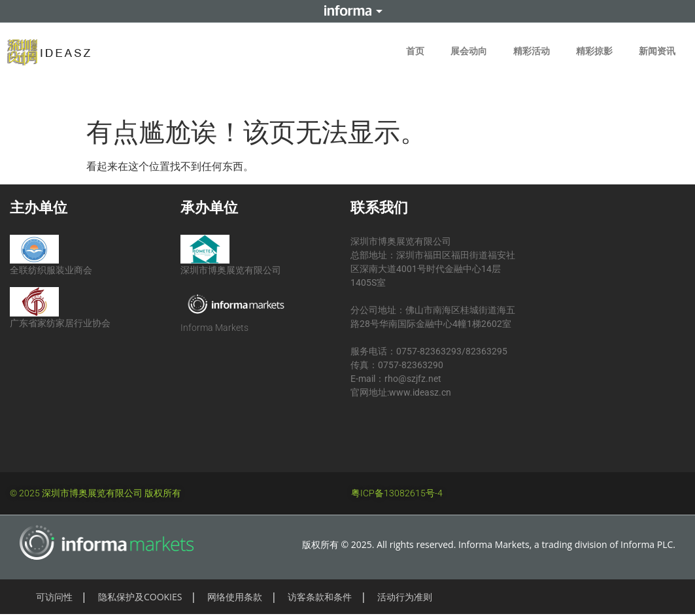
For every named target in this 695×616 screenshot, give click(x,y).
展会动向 (469, 51)
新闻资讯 (657, 51)
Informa (348, 11)
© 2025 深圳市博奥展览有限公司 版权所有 (95, 493)
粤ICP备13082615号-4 (397, 493)
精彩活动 (532, 51)
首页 (415, 51)
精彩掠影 (594, 51)
